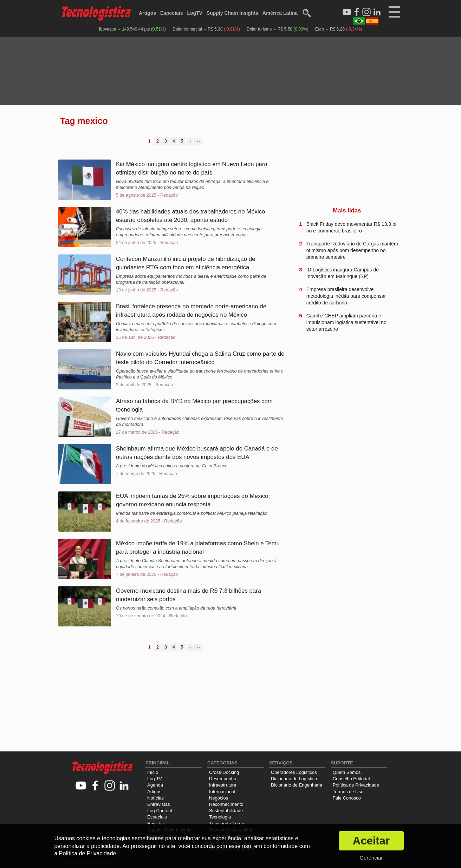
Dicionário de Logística (294, 779)
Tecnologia (220, 817)
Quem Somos (347, 772)
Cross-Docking (224, 772)
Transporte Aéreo (227, 824)
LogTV (195, 13)
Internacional (222, 792)
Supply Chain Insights (232, 13)
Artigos (147, 13)
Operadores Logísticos (294, 772)
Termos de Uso (348, 792)
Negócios (219, 798)
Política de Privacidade (356, 785)
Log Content (160, 811)
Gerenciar (371, 858)
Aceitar (371, 841)
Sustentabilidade (226, 811)
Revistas (156, 824)
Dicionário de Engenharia (297, 785)
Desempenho (223, 779)
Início (153, 772)
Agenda (155, 785)
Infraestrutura (223, 785)
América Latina (280, 13)
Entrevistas (158, 804)
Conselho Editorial (351, 779)
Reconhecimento (226, 804)
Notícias (155, 798)
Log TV (155, 779)
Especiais (172, 13)
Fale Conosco (347, 798)
